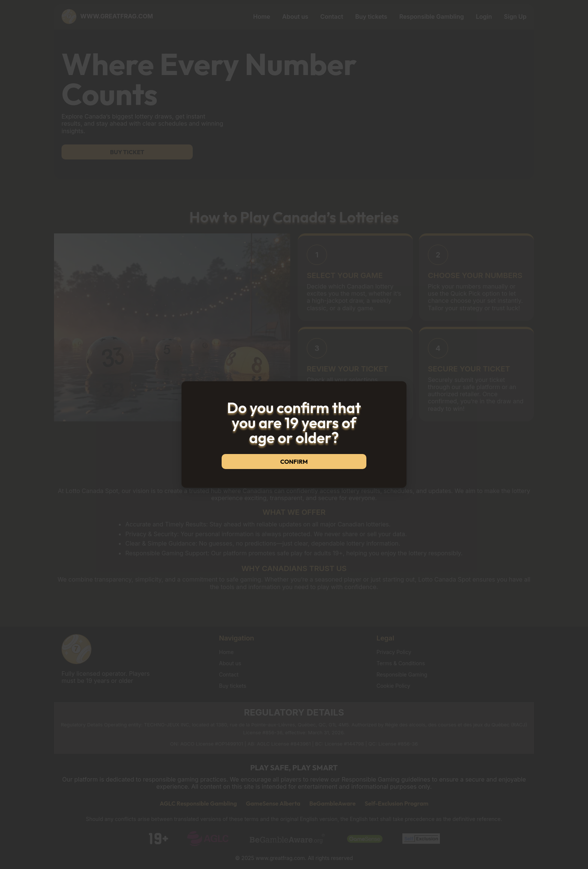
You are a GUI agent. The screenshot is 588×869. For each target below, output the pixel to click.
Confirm (294, 462)
